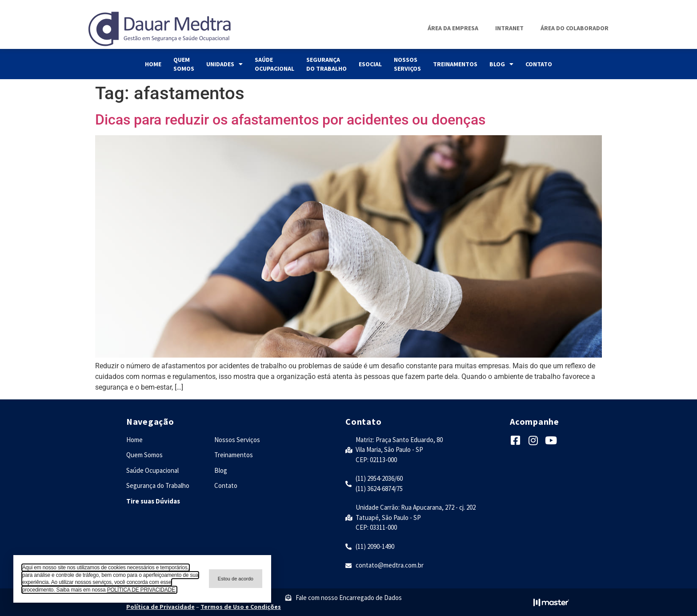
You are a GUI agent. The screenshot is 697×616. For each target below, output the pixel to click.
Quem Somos (184, 64)
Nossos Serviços (407, 64)
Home (153, 64)
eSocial (370, 64)
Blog (501, 64)
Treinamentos (455, 64)
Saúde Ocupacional (274, 64)
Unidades (224, 64)
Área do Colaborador (575, 28)
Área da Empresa (453, 28)
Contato (539, 64)
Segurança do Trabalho (326, 64)
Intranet (509, 28)
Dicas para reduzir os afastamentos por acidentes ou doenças (290, 120)
